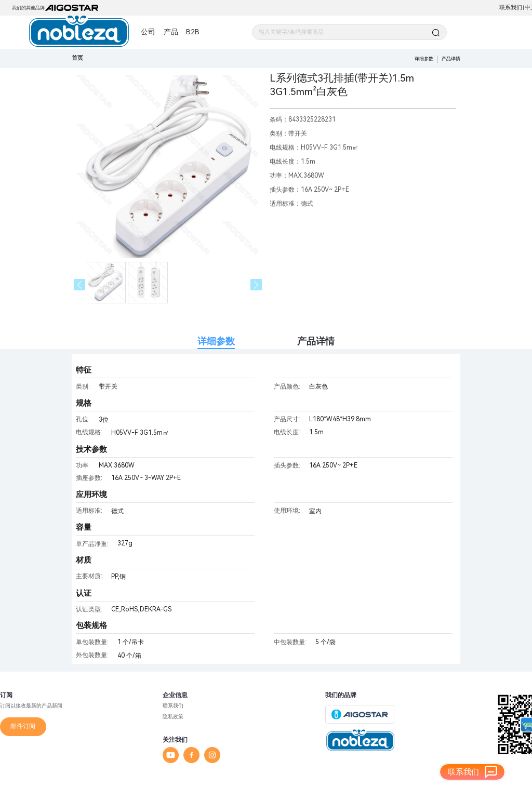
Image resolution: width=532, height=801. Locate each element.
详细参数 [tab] (216, 341)
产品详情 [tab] (316, 341)
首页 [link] (77, 58)
